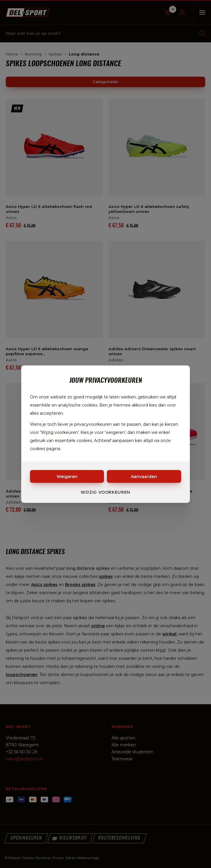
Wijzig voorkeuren (105, 492)
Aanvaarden (144, 476)
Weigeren (67, 476)
